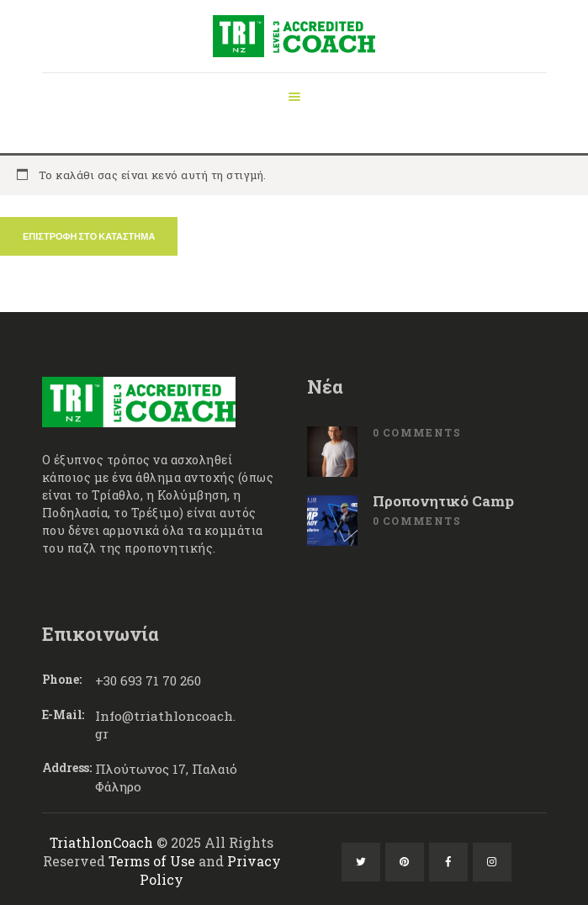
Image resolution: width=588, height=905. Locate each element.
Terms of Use (152, 861)
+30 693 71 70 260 (148, 680)
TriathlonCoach (101, 842)
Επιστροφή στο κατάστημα (89, 236)
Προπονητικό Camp (443, 501)
